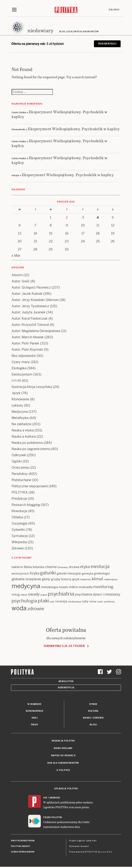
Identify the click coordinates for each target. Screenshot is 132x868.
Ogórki (17, 461)
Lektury (17, 405)
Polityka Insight (21, 846)
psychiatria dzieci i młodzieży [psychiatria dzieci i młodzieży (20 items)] (98, 594)
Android (55, 798)
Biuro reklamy (63, 748)
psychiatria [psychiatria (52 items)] (61, 594)
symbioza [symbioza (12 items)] (109, 602)
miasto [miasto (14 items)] (63, 587)
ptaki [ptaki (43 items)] (43, 601)
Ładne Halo (91, 841)
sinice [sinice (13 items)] (93, 601)
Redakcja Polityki (63, 741)
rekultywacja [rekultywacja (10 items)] (74, 602)
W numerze (35, 704)
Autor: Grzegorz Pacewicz (31, 287)
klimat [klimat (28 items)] (98, 579)
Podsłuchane (21, 480)
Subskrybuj (107, 44)
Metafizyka (20, 418)
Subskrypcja (66, 688)
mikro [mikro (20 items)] (73, 587)
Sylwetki (18, 530)
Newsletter (66, 681)
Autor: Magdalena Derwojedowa (36, 331)
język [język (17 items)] (76, 579)
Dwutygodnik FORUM (23, 841)
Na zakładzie (22, 424)
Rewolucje (19, 511)
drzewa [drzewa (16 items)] (74, 567)
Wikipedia (19, 542)
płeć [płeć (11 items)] (52, 602)
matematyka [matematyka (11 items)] (111, 579)
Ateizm (17, 275)
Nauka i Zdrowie (93, 718)
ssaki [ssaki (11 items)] (100, 602)
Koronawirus (35, 711)
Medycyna (20, 412)
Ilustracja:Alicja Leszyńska (32, 387)
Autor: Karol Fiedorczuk (30, 318)
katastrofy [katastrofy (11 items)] (86, 579)
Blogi (93, 725)
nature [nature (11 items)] (24, 595)
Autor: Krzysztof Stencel (30, 325)
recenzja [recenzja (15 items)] (61, 601)
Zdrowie (18, 548)
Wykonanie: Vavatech (79, 846)
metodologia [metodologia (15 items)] (49, 587)
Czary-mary (21, 362)
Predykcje (19, 499)
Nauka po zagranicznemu (31, 449)
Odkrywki (19, 455)
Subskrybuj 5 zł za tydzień (64, 646)
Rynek (93, 704)
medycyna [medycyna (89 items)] (26, 586)
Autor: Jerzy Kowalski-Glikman (35, 300)
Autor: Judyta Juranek (28, 312)
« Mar (16, 256)
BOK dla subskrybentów (63, 763)
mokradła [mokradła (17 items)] (86, 587)
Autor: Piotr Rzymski (27, 350)
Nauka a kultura (24, 436)
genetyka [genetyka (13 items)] (87, 574)
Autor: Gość (21, 281)
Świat (35, 725)
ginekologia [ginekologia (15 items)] (102, 573)
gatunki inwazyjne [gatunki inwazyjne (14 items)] (69, 573)
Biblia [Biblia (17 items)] (28, 567)
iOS (45, 798)
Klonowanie (20, 399)
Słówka (17, 517)
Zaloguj (114, 10)
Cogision (81, 841)
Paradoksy (20, 474)
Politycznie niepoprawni (30, 486)
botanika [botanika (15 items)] (39, 567)
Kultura (93, 711)
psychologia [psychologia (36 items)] (24, 601)
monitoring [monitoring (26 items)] (103, 587)
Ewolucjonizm (22, 374)
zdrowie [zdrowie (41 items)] (36, 609)
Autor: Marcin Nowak (28, 337)
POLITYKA (20, 492)
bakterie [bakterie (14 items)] (17, 567)
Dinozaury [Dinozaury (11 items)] (63, 567)
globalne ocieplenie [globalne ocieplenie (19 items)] (26, 579)
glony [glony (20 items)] (46, 579)
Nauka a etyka (23, 430)
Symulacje (20, 536)
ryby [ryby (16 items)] (85, 601)
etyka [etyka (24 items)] (85, 567)
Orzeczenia (20, 468)
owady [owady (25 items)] (34, 594)
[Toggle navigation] (14, 10)
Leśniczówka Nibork (23, 852)
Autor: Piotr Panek (25, 343)
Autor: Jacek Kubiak (27, 294)
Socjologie (20, 523)
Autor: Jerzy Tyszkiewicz (30, 306)
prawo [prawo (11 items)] (44, 595)
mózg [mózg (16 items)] (16, 594)
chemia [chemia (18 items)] (51, 567)
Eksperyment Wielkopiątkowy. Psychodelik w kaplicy (59, 114)
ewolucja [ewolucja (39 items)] (100, 566)
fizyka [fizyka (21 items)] (35, 573)
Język (16, 393)
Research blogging (26, 505)
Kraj (35, 718)
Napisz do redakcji (63, 755)
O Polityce (63, 770)
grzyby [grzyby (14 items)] (56, 579)
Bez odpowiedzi (24, 356)
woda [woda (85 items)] (19, 608)
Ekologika (19, 368)
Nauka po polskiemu (27, 443)
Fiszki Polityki (53, 817)
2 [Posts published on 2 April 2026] (67, 217)
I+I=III (16, 381)
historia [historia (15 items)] (66, 579)
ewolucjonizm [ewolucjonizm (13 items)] (20, 574)
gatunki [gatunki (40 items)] (48, 573)
